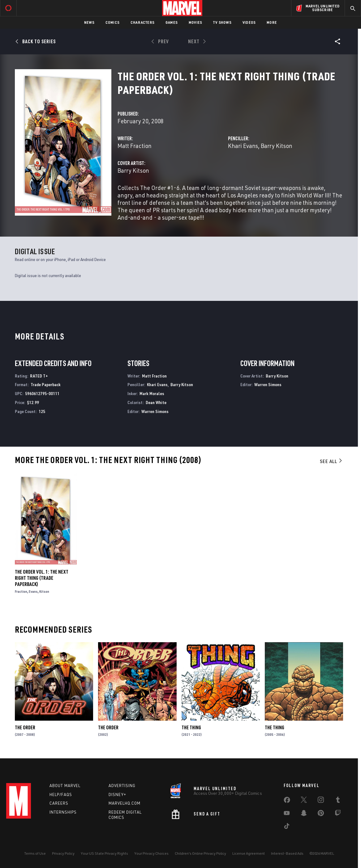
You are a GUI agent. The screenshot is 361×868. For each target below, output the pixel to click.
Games (172, 22)
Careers (59, 803)
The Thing (191, 727)
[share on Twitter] (304, 801)
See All (331, 461)
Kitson (44, 591)
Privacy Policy (63, 853)
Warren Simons (155, 411)
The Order (25, 727)
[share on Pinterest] (321, 814)
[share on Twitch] (338, 814)
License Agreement (249, 853)
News (89, 22)
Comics (112, 22)
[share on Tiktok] (287, 827)
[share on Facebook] (287, 801)
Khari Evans (243, 146)
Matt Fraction (135, 146)
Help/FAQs (61, 794)
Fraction (21, 591)
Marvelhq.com (125, 803)
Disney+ (117, 794)
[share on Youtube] (287, 814)
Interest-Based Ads (287, 853)
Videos (249, 22)
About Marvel (65, 786)
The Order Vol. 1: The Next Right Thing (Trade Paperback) (42, 578)
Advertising (122, 786)
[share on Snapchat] (304, 814)
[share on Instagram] (321, 801)
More (272, 22)
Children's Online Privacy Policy (200, 853)
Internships (63, 812)
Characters (142, 22)
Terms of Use (35, 853)
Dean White (156, 402)
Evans (33, 591)
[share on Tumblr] (338, 801)
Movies (195, 22)
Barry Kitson (277, 146)
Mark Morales (152, 393)
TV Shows (222, 22)
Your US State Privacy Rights (104, 853)
